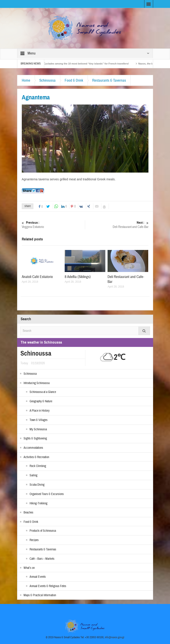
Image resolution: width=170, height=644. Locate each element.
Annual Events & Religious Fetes (48, 586)
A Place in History (40, 411)
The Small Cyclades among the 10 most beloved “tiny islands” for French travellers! (83, 64)
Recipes (34, 540)
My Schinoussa (38, 429)
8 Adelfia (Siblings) (78, 277)
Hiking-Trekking (38, 503)
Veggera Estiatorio (53, 225)
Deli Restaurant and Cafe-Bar (117, 225)
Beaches (28, 513)
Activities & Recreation (36, 457)
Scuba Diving (37, 485)
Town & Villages (39, 420)
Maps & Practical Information (40, 595)
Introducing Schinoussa (37, 383)
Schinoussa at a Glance (43, 392)
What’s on (29, 568)
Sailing (33, 475)
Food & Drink (74, 80)
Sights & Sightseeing (35, 439)
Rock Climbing (38, 466)
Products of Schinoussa (43, 531)
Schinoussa (47, 80)
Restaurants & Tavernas (109, 80)
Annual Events (38, 577)
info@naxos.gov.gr (115, 637)
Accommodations (33, 448)
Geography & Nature (41, 401)
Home (26, 80)
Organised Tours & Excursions (47, 494)
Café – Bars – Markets (42, 559)
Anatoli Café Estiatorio (37, 277)
